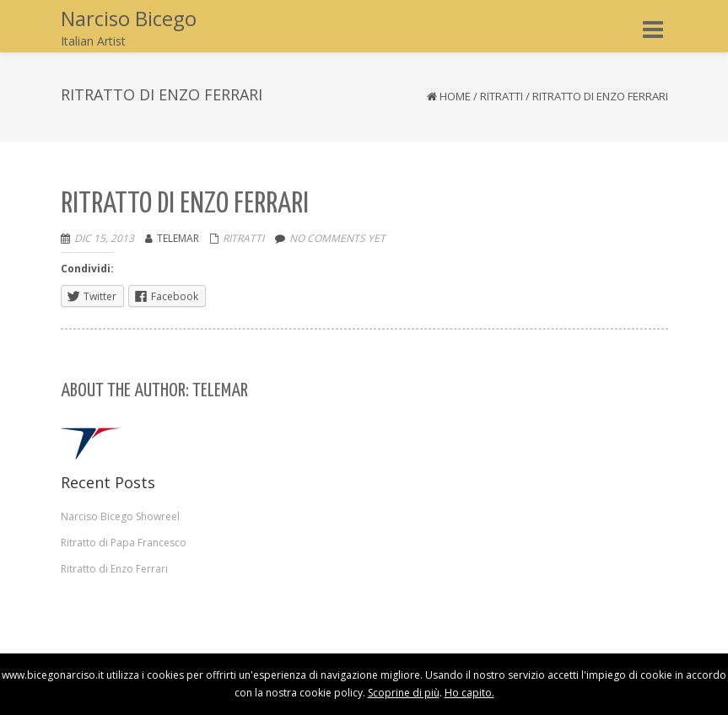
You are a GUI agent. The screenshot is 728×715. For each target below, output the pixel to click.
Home (455, 96)
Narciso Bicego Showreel (120, 516)
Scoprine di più (404, 693)
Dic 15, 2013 (104, 238)
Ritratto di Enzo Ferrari (114, 569)
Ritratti (502, 96)
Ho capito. (469, 693)
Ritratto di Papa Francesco (124, 543)
